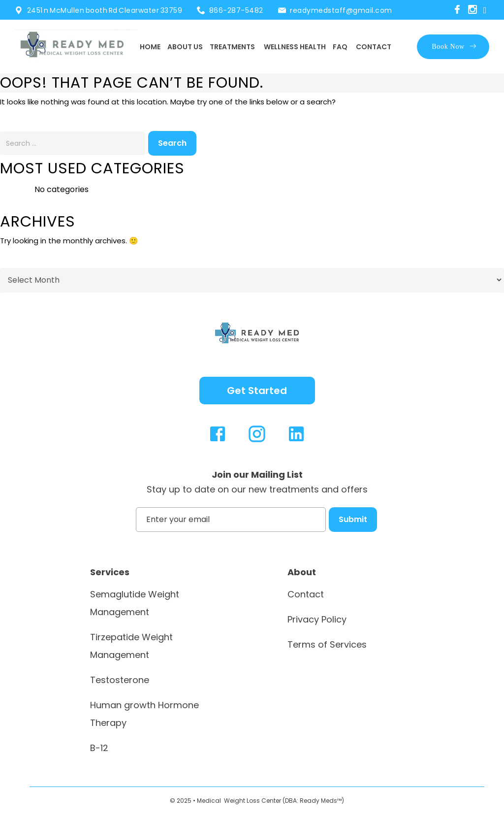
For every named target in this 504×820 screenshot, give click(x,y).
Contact (374, 47)
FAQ (340, 47)
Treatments (232, 47)
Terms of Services (327, 644)
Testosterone (120, 680)
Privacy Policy (317, 619)
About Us (185, 47)
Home (150, 47)
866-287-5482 (236, 10)
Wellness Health (295, 47)
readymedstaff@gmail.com (341, 10)
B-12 (99, 748)
